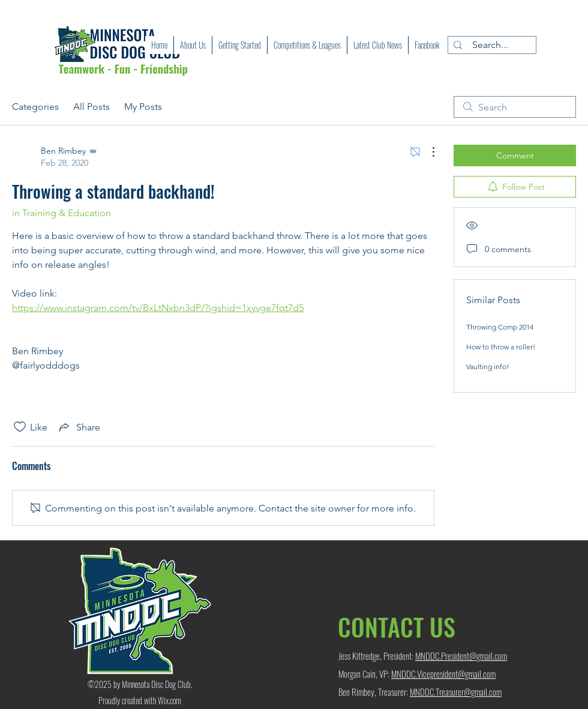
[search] (515, 107)
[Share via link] (79, 427)
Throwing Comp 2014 (500, 327)
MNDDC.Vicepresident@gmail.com (443, 674)
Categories (35, 107)
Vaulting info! (487, 367)
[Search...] (490, 45)
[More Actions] (427, 152)
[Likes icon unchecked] (20, 427)
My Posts (143, 107)
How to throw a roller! (501, 347)
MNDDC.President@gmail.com (461, 656)
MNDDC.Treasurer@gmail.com (456, 692)
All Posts (91, 107)
